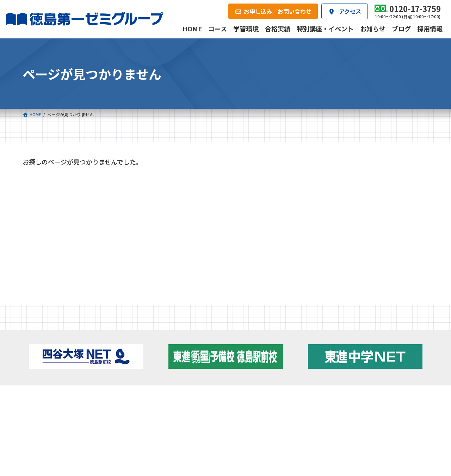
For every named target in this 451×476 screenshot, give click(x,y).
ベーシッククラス (67, 383)
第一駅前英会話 (252, 372)
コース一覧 (43, 332)
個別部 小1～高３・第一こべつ (269, 353)
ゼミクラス (60, 364)
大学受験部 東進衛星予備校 (268, 344)
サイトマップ (366, 448)
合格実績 (41, 400)
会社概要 (173, 400)
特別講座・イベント (54, 196)
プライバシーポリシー (405, 448)
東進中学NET (162, 374)
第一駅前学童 (249, 363)
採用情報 (305, 400)
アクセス (239, 400)
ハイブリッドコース (166, 364)
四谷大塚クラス (65, 374)
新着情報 (345, 332)
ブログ (355, 363)
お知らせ (39, 213)
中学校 (147, 344)
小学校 (51, 344)
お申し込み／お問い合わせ (390, 400)
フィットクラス (65, 355)
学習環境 (107, 400)
